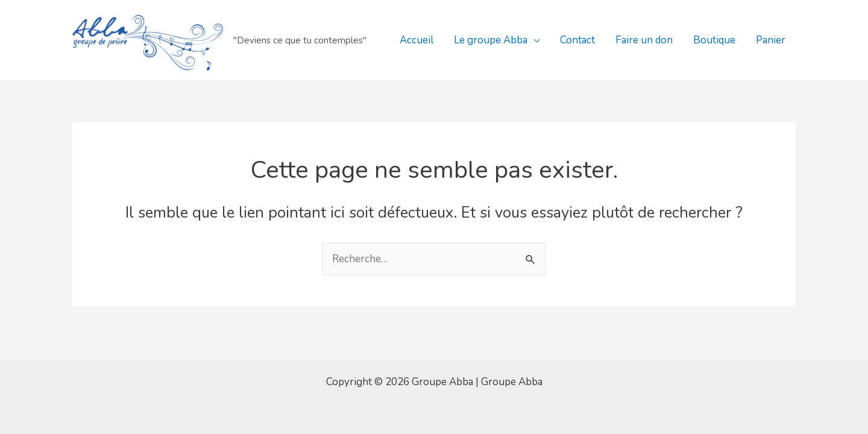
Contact (577, 40)
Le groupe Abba (491, 40)
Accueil (417, 40)
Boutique (714, 40)
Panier (771, 40)
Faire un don (644, 40)
